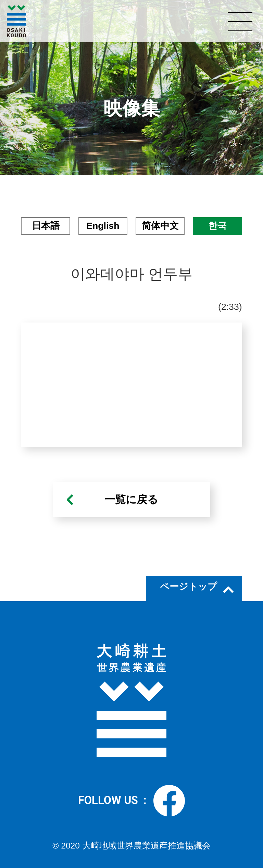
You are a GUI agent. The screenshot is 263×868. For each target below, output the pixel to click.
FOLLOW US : (132, 801)
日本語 (46, 226)
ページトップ (189, 587)
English (103, 226)
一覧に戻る (131, 499)
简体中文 (160, 226)
